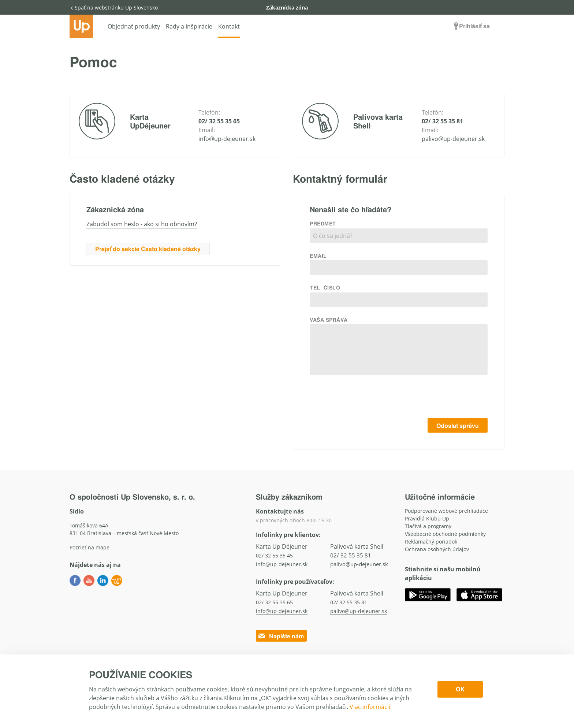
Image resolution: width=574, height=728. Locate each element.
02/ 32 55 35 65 (219, 121)
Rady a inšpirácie (189, 26)
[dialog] (287, 691)
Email (318, 255)
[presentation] (432, 398)
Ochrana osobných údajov (437, 549)
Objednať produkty (134, 26)
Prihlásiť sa (471, 26)
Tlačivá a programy (428, 526)
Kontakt (229, 26)
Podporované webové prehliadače (446, 511)
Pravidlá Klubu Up (427, 518)
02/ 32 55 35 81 (442, 121)
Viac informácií (370, 707)
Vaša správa (329, 320)
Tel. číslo (325, 287)
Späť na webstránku (114, 8)
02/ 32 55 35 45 (274, 555)
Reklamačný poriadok (431, 542)
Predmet (323, 223)
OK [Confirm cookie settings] (460, 689)
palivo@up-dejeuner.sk (453, 139)
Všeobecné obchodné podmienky (445, 534)
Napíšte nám (281, 636)
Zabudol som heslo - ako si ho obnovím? (142, 224)
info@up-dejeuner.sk (227, 139)
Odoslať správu (458, 425)
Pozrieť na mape (90, 547)
